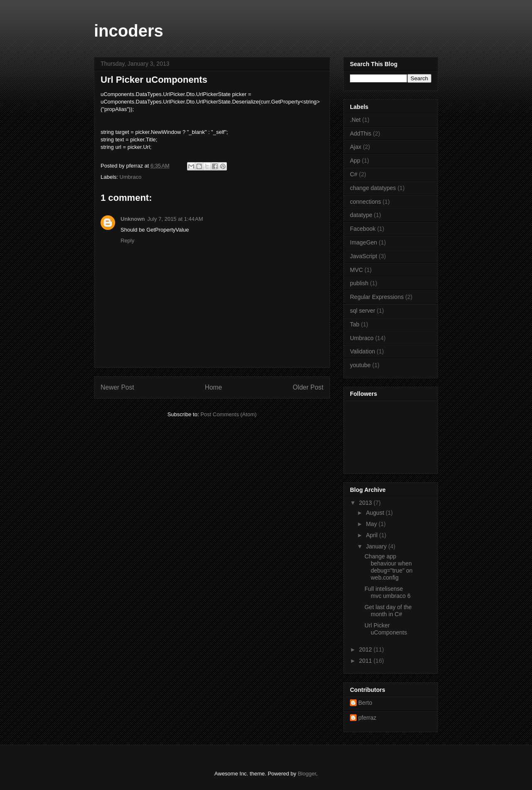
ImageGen (363, 242)
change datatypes (373, 188)
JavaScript (363, 256)
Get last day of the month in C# (388, 611)
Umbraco (131, 177)
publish (359, 283)
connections (366, 202)
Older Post (308, 387)
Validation (362, 351)
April (372, 535)
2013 (366, 503)
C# (354, 174)
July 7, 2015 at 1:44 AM (175, 219)
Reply (127, 241)
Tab (355, 324)
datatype (361, 215)
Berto (365, 703)
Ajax (356, 147)
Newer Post (117, 387)
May (372, 524)
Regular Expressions (377, 297)
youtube (360, 365)
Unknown (133, 219)
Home (214, 387)
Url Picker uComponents (386, 629)
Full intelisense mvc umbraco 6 (388, 592)
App (355, 160)
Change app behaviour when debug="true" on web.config (389, 567)
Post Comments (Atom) (228, 414)
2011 (366, 661)
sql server (363, 311)
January (377, 546)
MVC (356, 270)
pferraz (367, 718)
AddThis (361, 133)
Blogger (307, 774)
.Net (355, 120)
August (376, 513)
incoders (129, 31)
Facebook (363, 229)
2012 (366, 649)
